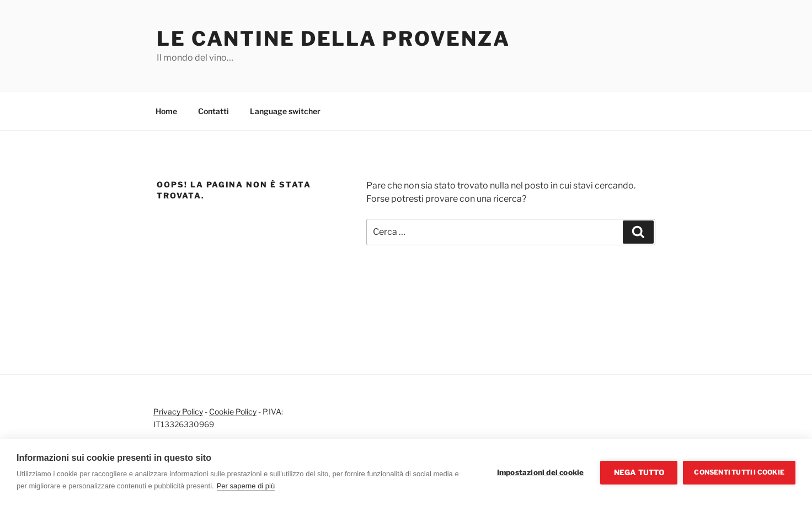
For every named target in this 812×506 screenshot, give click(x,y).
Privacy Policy (178, 411)
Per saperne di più (246, 486)
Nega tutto (639, 472)
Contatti (213, 111)
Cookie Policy (233, 411)
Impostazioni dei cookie (541, 472)
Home (166, 111)
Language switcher (285, 111)
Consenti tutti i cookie (739, 472)
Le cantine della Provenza (333, 39)
